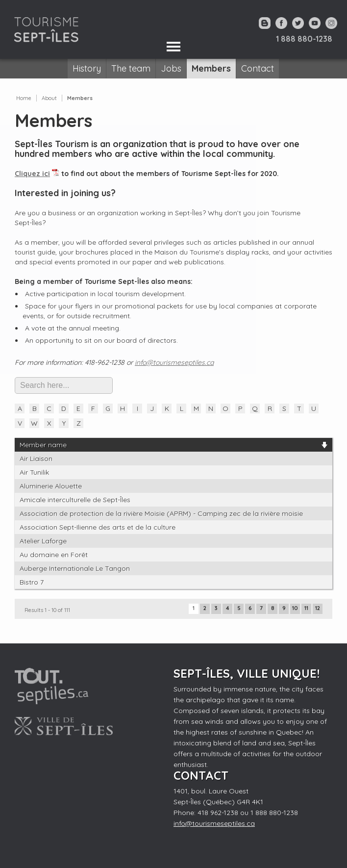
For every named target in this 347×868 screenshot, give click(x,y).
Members (80, 98)
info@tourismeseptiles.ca (174, 362)
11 (306, 608)
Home (24, 98)
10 (295, 608)
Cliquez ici (32, 174)
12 (318, 608)
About (49, 98)
